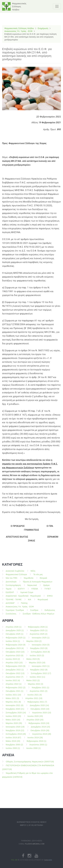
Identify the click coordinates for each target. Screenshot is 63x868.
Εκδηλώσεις (50, 612)
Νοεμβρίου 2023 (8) (39, 650)
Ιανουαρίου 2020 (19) (15, 729)
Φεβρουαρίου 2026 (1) (38, 629)
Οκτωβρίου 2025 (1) (15, 636)
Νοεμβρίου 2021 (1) (41, 689)
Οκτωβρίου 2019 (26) (40, 732)
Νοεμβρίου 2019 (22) (15, 732)
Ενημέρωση (43, 28)
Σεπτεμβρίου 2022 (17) (41, 675)
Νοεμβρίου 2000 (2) (14, 746)
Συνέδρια (34, 612)
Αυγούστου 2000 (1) (38, 746)
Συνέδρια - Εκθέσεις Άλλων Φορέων (38, 616)
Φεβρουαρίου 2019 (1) (36, 743)
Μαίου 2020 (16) (13, 721)
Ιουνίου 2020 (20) (35, 718)
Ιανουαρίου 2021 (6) (15, 707)
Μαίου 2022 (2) (33, 682)
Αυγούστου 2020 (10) (42, 714)
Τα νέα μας (38, 576)
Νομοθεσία (29, 580)
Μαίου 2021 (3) (12, 700)
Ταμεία (9, 591)
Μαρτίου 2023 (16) (37, 664)
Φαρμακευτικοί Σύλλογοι (16, 576)
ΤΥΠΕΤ (48, 591)
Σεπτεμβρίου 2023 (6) (40, 654)
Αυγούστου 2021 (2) (39, 693)
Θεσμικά (43, 580)
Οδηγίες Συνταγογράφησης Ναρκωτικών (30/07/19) (30, 763)
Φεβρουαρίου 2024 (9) (16, 647)
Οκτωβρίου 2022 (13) (15, 675)
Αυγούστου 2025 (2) (39, 636)
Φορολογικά (43, 601)
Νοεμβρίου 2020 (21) (15, 711)
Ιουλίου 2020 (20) (13, 718)
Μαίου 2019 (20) (13, 743)
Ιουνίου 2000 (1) (33, 750)
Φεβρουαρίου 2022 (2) (16, 689)
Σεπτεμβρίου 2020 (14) (16, 714)
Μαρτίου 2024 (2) (34, 643)
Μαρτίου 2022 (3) (36, 686)
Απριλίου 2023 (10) (14, 664)
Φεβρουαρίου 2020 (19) (39, 725)
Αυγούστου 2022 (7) (15, 679)
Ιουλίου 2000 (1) (13, 750)
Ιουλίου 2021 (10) (13, 697)
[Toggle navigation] (57, 6)
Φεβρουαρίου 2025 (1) (16, 639)
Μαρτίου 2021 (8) (13, 704)
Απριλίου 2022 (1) (14, 686)
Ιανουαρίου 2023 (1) (41, 668)
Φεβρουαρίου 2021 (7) (37, 704)
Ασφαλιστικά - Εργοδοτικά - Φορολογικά (23, 598)
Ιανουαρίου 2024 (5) (41, 647)
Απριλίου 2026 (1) (14, 629)
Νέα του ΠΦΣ (12, 580)
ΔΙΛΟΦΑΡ (10, 605)
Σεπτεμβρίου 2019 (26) (16, 736)
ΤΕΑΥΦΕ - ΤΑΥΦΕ (14, 601)
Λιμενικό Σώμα (27, 594)
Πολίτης (24, 605)
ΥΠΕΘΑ (35, 591)
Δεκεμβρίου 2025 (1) (15, 632)
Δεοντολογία (11, 583)
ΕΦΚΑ (50, 598)
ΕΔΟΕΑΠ (10, 594)
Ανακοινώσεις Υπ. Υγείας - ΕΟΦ (18, 31)
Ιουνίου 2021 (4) (35, 697)
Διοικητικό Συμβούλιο (15, 573)
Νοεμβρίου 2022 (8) (39, 672)
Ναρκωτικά (32, 587)
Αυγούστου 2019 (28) (42, 736)
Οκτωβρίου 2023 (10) (15, 654)
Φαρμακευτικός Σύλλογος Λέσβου (19, 28)
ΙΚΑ (30, 601)
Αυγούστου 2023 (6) (15, 657)
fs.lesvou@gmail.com (35, 850)
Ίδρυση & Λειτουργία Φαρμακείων (38, 583)
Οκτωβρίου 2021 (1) (15, 693)
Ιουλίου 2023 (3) (37, 657)
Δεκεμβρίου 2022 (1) (15, 672)
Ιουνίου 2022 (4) (13, 682)
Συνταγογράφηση (13, 587)
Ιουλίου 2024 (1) (13, 643)
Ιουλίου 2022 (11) (37, 679)
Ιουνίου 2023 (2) (13, 661)
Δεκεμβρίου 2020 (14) (39, 707)
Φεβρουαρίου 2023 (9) (16, 668)
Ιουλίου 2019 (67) (13, 739)
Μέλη (33, 573)
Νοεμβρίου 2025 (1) (39, 632)
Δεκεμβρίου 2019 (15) (40, 729)
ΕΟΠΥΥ (21, 591)
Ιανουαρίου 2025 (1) (41, 639)
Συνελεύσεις (11, 616)
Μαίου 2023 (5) (33, 661)
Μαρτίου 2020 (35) (14, 725)
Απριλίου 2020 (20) (35, 721)
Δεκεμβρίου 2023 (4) (15, 650)
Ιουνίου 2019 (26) (35, 739)
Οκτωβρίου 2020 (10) (40, 711)
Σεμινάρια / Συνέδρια (15, 612)
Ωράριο (46, 587)
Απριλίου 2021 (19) (34, 700)
